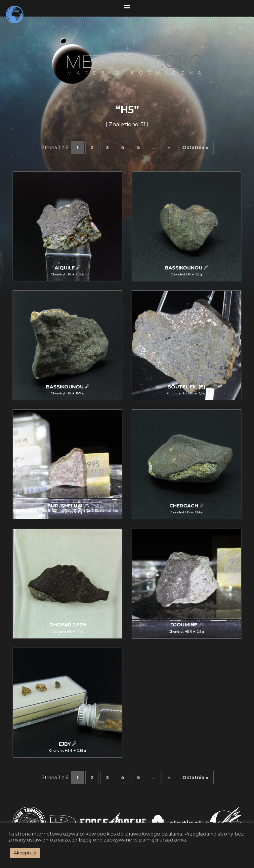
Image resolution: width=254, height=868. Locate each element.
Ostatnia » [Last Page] (195, 147)
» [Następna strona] (169, 147)
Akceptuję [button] (25, 853)
